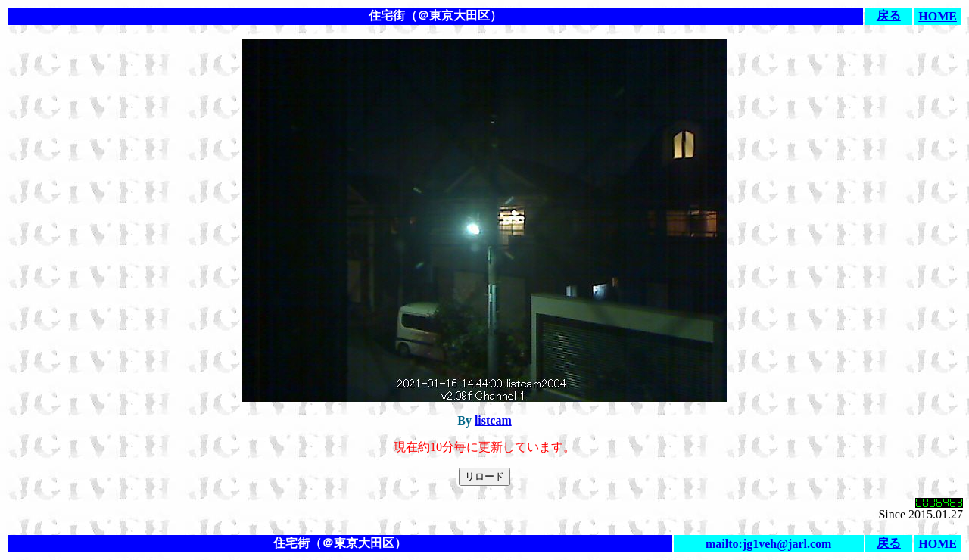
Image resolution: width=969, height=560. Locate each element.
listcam (493, 420)
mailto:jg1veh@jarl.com (768, 544)
